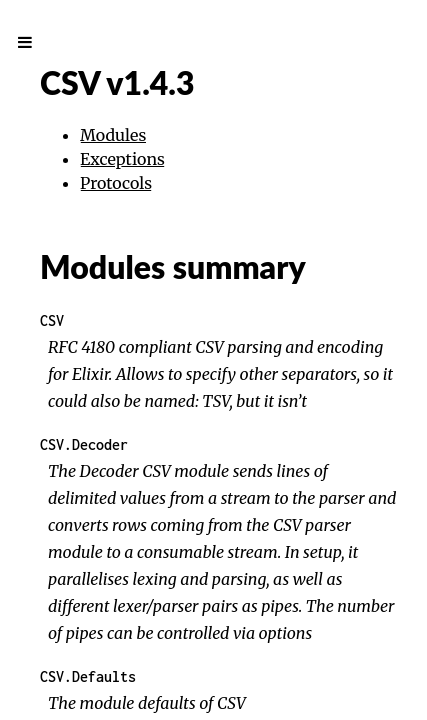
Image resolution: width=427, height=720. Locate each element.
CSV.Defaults (88, 676)
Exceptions (122, 159)
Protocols (116, 183)
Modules (113, 135)
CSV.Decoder (84, 444)
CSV (52, 320)
